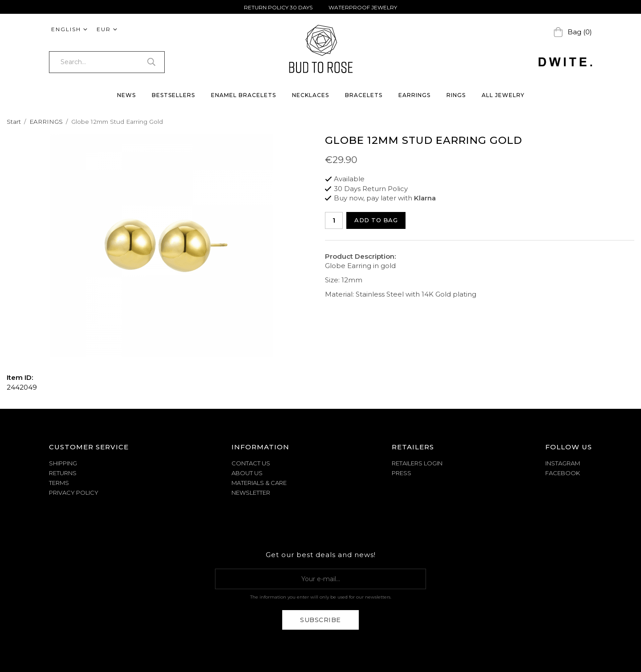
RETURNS (63, 473)
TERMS (59, 483)
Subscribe (320, 620)
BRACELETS (364, 95)
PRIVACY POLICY (74, 493)
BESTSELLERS (173, 95)
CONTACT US (251, 463)
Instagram (563, 463)
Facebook (563, 473)
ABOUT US (247, 473)
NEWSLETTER (251, 493)
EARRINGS (414, 95)
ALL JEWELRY (503, 95)
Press (402, 473)
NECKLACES (310, 95)
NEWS (126, 95)
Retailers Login (417, 463)
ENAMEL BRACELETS (243, 95)
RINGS (456, 95)
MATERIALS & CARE (259, 483)
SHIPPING (63, 463)
